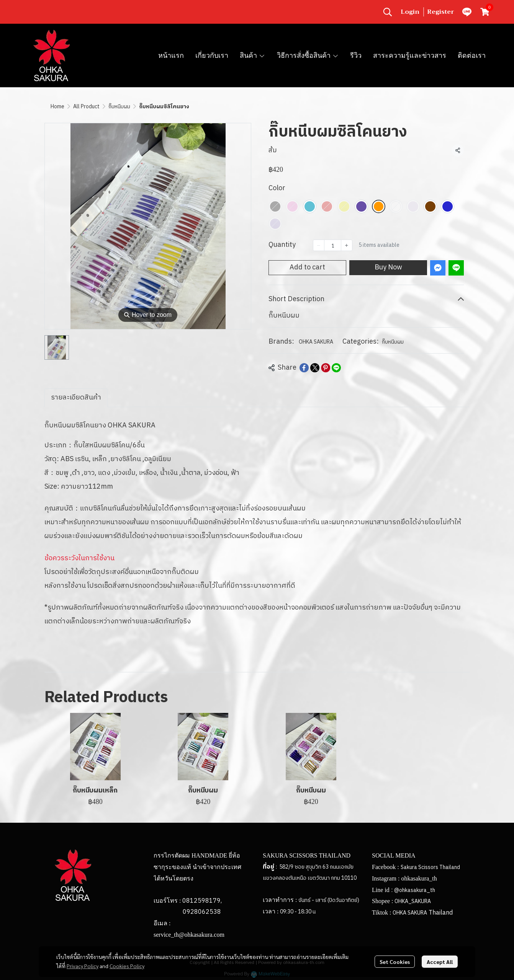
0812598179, (202, 901)
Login (410, 12)
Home (57, 107)
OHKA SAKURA (316, 342)
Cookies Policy (127, 966)
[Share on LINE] (336, 368)
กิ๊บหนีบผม (119, 107)
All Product (86, 107)
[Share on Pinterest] (326, 368)
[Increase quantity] (347, 245)
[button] (388, 12)
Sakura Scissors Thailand (430, 867)
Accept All (440, 962)
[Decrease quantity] (319, 245)
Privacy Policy (83, 966)
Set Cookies (395, 962)
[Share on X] (315, 368)
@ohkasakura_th (415, 890)
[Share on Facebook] (304, 368)
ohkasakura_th (419, 878)
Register (441, 12)
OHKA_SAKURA (413, 901)
